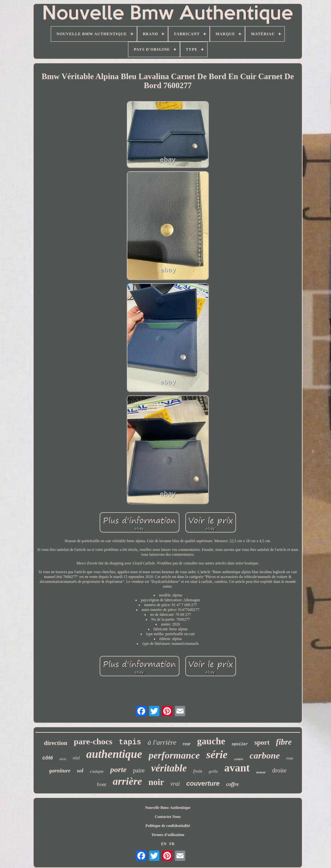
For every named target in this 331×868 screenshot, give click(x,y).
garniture (60, 771)
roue (290, 758)
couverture (203, 783)
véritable (169, 768)
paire (139, 770)
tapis (130, 742)
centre (239, 759)
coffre (233, 784)
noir (156, 782)
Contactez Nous (168, 817)
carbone (265, 755)
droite (279, 770)
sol (80, 771)
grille (213, 771)
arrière (128, 781)
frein (198, 771)
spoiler (240, 744)
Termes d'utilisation (168, 835)
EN (164, 844)
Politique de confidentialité (168, 826)
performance (174, 755)
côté (48, 758)
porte (118, 770)
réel (76, 758)
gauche (211, 741)
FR (172, 844)
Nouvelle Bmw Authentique (168, 808)
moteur (261, 772)
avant (237, 768)
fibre (284, 742)
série (217, 754)
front (101, 784)
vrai (175, 784)
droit (63, 759)
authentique (114, 754)
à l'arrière (162, 742)
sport (262, 742)
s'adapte (97, 771)
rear (187, 744)
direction (56, 743)
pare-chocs (93, 742)
